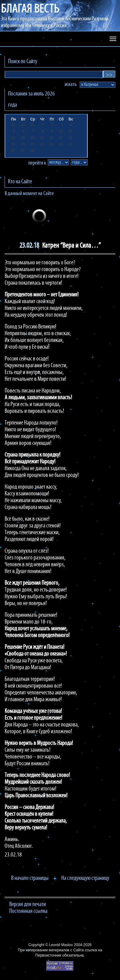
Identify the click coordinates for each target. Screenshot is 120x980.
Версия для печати (28, 905)
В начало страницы (30, 878)
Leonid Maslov (61, 945)
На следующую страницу (85, 878)
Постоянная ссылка (28, 911)
